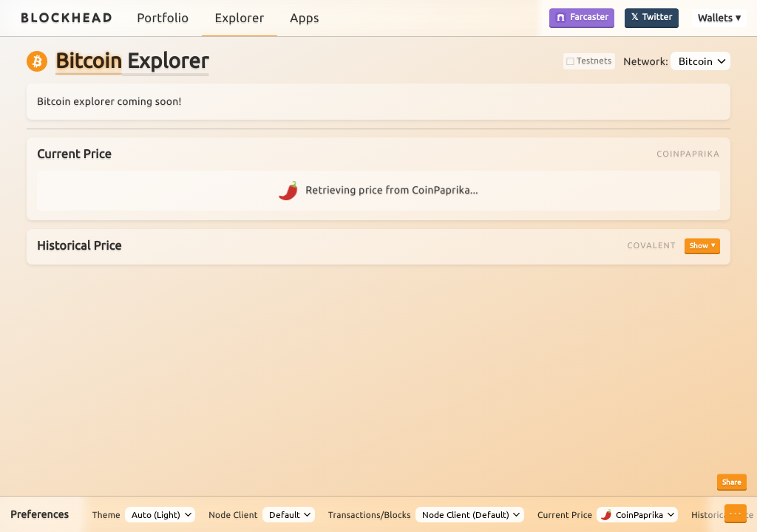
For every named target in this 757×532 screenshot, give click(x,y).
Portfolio (163, 18)
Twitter (658, 17)
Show (699, 245)
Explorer (239, 18)
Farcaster (582, 17)
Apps (304, 18)
